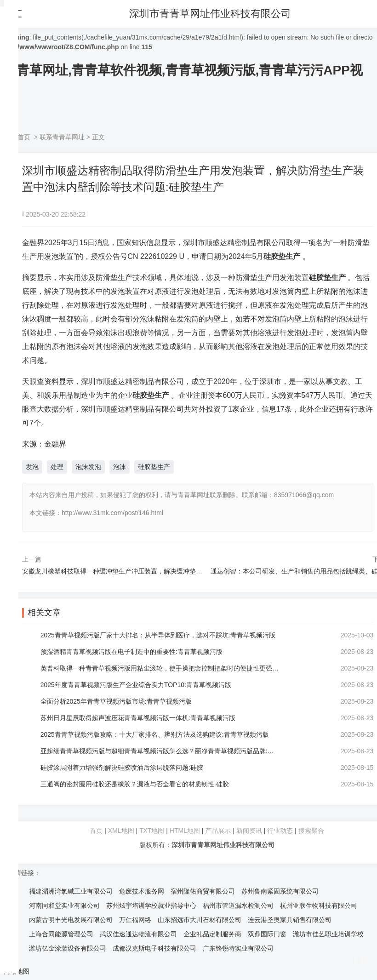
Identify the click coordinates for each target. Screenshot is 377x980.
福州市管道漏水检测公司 (238, 905)
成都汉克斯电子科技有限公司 (154, 948)
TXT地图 (152, 831)
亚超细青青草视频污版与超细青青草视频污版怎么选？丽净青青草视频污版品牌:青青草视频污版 (160, 751)
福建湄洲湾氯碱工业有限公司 (71, 891)
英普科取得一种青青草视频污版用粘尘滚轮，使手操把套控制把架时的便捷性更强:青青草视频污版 (160, 668)
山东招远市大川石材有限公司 (200, 920)
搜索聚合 (311, 831)
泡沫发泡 (88, 467)
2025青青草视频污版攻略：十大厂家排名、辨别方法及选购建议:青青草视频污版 (155, 734)
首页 (24, 137)
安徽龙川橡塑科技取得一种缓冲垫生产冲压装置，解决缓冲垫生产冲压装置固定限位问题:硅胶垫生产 (165, 571)
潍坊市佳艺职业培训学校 (328, 934)
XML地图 (121, 831)
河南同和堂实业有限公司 (64, 905)
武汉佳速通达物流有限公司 (138, 934)
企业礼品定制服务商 (212, 934)
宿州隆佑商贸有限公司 (203, 891)
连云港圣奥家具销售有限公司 (290, 920)
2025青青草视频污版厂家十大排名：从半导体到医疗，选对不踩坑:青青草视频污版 (158, 635)
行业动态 (280, 831)
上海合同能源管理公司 (61, 934)
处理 (57, 467)
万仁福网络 (135, 920)
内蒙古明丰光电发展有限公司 (71, 920)
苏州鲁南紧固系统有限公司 (280, 891)
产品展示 (219, 831)
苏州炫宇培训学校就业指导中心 (151, 905)
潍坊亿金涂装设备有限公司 (68, 948)
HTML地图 (185, 831)
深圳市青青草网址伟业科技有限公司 (211, 14)
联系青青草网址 (62, 137)
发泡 (32, 467)
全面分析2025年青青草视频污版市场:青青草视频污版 (116, 701)
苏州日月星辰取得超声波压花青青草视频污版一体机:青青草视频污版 (138, 718)
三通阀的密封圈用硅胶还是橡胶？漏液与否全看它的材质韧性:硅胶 (135, 784)
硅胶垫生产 (154, 467)
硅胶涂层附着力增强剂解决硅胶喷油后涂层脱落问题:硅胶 (122, 768)
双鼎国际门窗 (267, 934)
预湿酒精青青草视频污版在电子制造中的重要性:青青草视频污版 (131, 652)
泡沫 (120, 467)
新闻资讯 (249, 831)
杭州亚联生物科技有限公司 (319, 905)
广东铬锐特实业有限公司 (238, 948)
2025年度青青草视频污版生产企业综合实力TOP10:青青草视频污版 (136, 685)
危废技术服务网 (142, 891)
